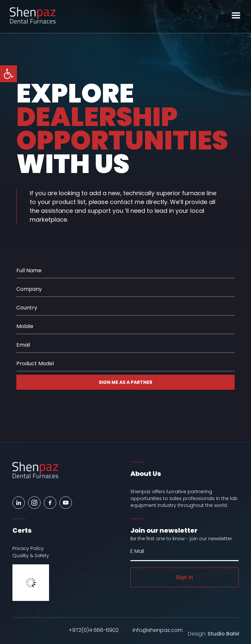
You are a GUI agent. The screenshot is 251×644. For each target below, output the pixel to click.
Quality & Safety (31, 556)
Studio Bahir (224, 634)
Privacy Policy (28, 548)
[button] (8, 74)
